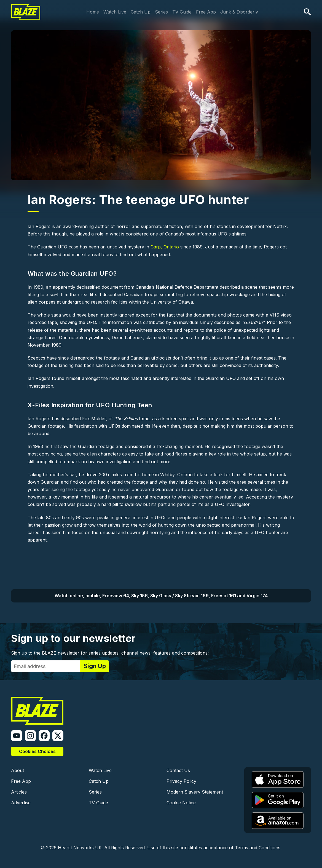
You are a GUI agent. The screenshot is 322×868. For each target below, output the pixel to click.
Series (161, 12)
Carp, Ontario (165, 247)
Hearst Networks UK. (80, 848)
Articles (19, 792)
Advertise (21, 803)
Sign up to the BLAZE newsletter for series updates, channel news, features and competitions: (110, 653)
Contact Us (178, 770)
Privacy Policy (181, 781)
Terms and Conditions (258, 848)
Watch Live (115, 12)
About (18, 770)
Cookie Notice (181, 803)
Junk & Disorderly (239, 12)
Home (93, 12)
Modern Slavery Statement (195, 792)
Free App (206, 12)
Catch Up (141, 12)
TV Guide (182, 12)
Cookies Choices (37, 751)
